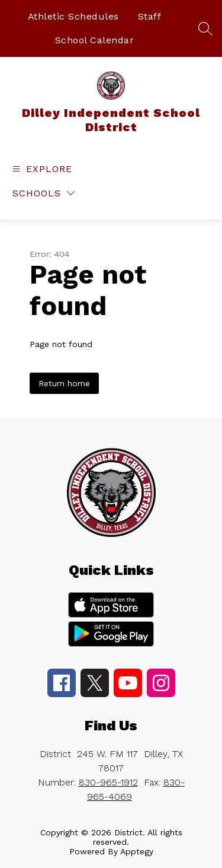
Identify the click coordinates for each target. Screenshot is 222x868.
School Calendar (95, 40)
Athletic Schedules (73, 16)
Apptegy (137, 851)
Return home (64, 383)
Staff (150, 16)
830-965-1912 (108, 782)
